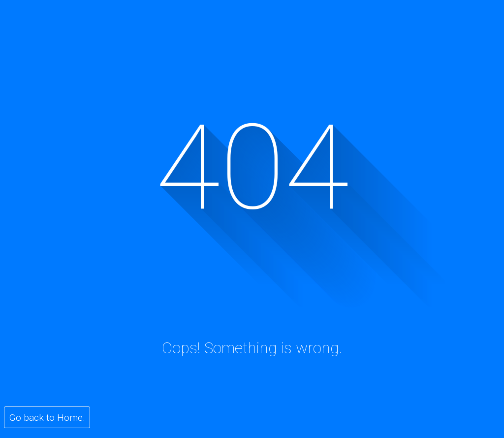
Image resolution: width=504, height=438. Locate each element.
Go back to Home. (47, 418)
